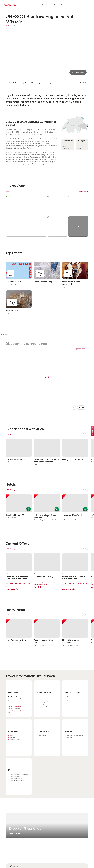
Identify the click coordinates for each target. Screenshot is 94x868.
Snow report (42, 739)
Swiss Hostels (42, 706)
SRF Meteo (71, 741)
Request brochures (72, 706)
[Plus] (83, 408)
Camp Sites (42, 708)
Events (64, 83)
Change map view (74, 407)
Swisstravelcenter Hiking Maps (19, 778)
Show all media (82, 191)
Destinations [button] (17, 863)
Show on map (75, 125)
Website (12, 716)
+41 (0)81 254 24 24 (15, 710)
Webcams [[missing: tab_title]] (14, 191)
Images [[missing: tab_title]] (8, 191)
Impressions (53, 83)
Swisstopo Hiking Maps (17, 784)
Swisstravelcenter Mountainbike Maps (16, 781)
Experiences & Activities (79, 83)
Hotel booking (42, 700)
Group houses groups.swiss (46, 704)
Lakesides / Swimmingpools (75, 739)
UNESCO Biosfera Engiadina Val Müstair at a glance (26, 83)
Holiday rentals (43, 702)
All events (69, 700)
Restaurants (70, 702)
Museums (69, 704)
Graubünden (18, 26)
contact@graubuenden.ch (17, 714)
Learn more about (19, 570)
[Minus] (79, 408)
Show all (11, 258)
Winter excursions (15, 743)
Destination (10, 26)
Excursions (13, 741)
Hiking (12, 739)
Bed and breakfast (44, 710)
